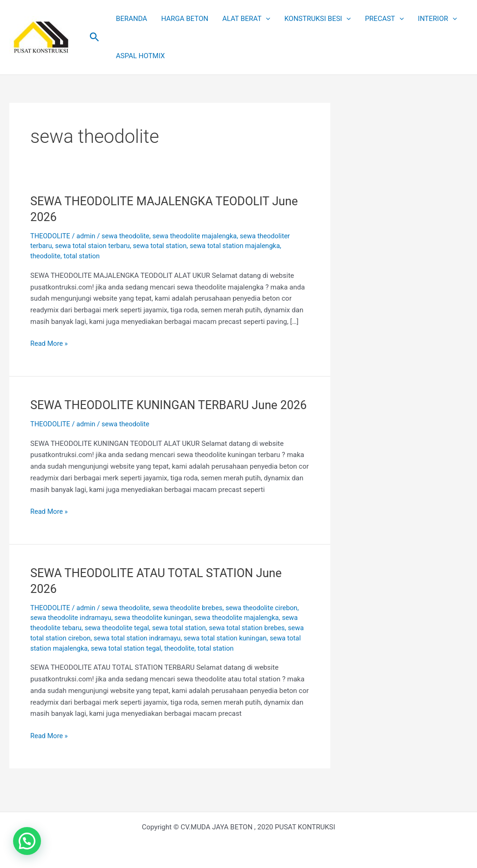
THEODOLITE (51, 236)
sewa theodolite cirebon (268, 623)
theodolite (46, 256)
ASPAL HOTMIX (140, 56)
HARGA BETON (185, 19)
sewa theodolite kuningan (157, 633)
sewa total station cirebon (70, 653)
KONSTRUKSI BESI (317, 19)
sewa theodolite (128, 236)
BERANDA (132, 19)
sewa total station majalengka (241, 246)
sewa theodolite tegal (119, 643)
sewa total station (164, 246)
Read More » (50, 343)
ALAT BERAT (246, 19)
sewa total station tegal (163, 664)
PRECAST (384, 19)
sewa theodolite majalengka (199, 236)
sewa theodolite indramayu (72, 633)
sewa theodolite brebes (192, 623)
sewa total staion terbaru (95, 246)
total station (83, 256)
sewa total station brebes (253, 643)
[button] (95, 37)
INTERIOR (437, 19)
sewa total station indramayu (158, 653)
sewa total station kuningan (249, 653)
